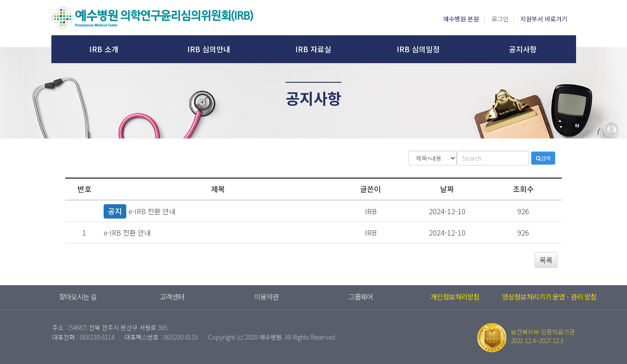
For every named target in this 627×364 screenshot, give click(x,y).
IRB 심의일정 (418, 49)
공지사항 (523, 49)
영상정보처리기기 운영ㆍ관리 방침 (549, 297)
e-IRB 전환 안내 (152, 211)
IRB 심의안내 (209, 49)
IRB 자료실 (313, 49)
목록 (546, 260)
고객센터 (172, 297)
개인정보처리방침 (455, 297)
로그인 (500, 19)
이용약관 (266, 297)
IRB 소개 (104, 49)
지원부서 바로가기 (544, 19)
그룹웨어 (361, 297)
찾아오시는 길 (78, 297)
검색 (543, 158)
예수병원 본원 (461, 19)
